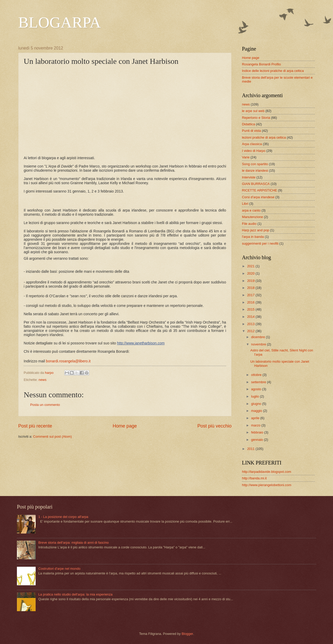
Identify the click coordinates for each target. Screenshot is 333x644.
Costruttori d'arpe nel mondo (59, 569)
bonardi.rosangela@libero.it (68, 361)
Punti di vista (251, 131)
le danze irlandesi (255, 171)
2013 (251, 324)
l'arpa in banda (253, 237)
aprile (256, 418)
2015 (251, 309)
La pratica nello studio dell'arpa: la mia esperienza (75, 594)
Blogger (187, 634)
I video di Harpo (254, 151)
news (42, 380)
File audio (249, 224)
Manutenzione (252, 217)
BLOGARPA (60, 22)
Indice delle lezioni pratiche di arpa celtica (273, 71)
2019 (251, 281)
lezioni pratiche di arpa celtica (264, 137)
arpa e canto (251, 210)
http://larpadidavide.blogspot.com (267, 472)
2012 (251, 331)
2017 (251, 295)
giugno (257, 404)
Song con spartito (255, 164)
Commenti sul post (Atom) (52, 436)
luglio (255, 396)
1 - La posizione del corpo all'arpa (63, 517)
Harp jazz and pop (256, 230)
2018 (251, 288)
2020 (251, 273)
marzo (256, 425)
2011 (251, 449)
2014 (251, 317)
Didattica (248, 124)
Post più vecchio (214, 426)
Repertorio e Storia (256, 118)
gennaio (257, 440)
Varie (246, 157)
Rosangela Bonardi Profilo (261, 64)
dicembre (258, 337)
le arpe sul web (253, 111)
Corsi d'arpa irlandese (258, 197)
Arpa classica (252, 144)
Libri (245, 204)
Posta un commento (45, 405)
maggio (257, 411)
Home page (125, 426)
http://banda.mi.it (254, 478)
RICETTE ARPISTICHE (260, 190)
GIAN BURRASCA (256, 184)
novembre (259, 344)
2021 (251, 266)
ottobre (257, 375)
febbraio (258, 432)
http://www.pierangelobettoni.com (267, 485)
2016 (251, 302)
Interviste (249, 177)
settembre (259, 382)
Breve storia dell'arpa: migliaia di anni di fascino (73, 543)
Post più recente (35, 426)
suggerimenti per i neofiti (260, 243)
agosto (257, 389)
